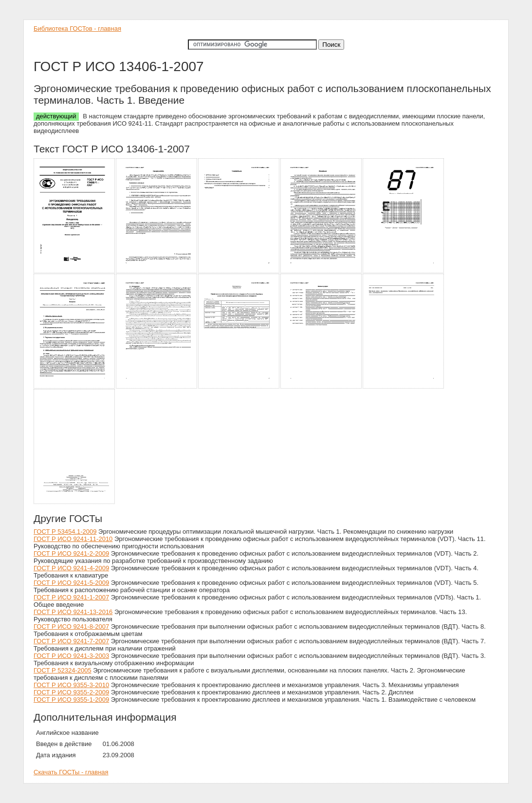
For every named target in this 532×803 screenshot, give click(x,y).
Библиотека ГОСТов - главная (77, 28)
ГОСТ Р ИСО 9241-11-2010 (73, 539)
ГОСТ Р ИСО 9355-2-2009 (71, 692)
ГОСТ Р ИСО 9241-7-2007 (71, 641)
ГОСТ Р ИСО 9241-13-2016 (73, 612)
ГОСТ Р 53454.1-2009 (65, 532)
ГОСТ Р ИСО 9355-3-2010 (71, 685)
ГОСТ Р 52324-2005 (63, 670)
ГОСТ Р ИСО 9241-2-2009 (71, 553)
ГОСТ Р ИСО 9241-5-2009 (71, 583)
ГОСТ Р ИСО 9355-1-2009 (71, 700)
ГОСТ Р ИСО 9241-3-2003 (71, 656)
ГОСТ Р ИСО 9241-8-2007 (71, 626)
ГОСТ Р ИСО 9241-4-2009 (71, 568)
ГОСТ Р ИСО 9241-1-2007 (71, 597)
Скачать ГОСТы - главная (71, 772)
